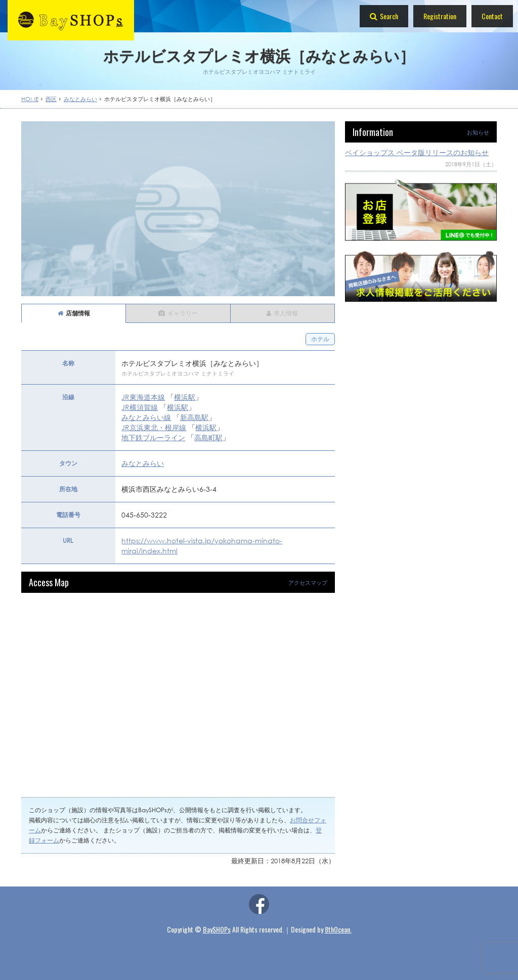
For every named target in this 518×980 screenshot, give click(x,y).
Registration (440, 16)
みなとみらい (143, 463)
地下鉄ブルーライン (153, 437)
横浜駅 (185, 397)
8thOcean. (338, 929)
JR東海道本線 (143, 397)
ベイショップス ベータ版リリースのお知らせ (417, 152)
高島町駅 (208, 437)
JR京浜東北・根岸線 (154, 427)
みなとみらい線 (146, 417)
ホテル (320, 339)
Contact (492, 16)
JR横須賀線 (140, 407)
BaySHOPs (217, 929)
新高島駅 (194, 417)
